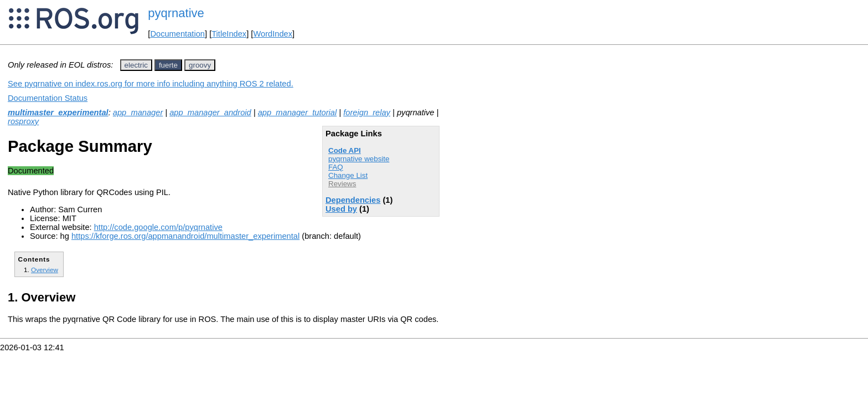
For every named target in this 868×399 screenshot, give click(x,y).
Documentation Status (48, 98)
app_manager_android (210, 112)
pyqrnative (176, 13)
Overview (45, 270)
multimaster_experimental (58, 112)
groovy (200, 65)
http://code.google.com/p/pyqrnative (158, 227)
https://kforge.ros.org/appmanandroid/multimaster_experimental (185, 236)
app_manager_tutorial (298, 112)
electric (136, 65)
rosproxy (23, 121)
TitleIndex (229, 34)
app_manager (138, 112)
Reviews (342, 184)
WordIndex (273, 34)
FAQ (336, 167)
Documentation (177, 34)
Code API (345, 150)
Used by (341, 209)
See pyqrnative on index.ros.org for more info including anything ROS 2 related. (151, 84)
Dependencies (353, 200)
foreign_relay (367, 112)
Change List (348, 175)
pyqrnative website (359, 159)
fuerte (168, 65)
